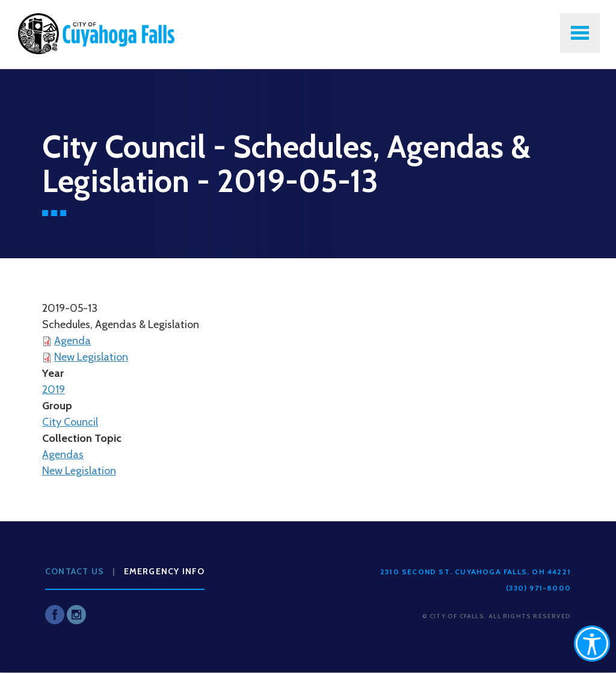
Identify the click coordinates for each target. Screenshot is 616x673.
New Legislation (91, 357)
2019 (54, 389)
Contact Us (75, 571)
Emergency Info (165, 571)
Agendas (63, 454)
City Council (70, 422)
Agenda (72, 341)
